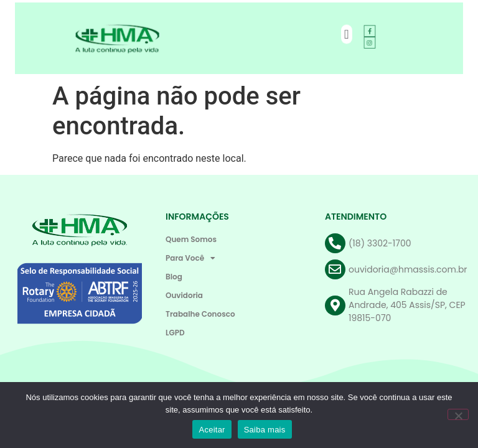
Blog (174, 277)
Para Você (190, 258)
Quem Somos (191, 239)
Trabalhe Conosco (200, 314)
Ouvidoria (184, 295)
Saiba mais (265, 430)
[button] (340, 35)
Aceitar (212, 430)
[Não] (458, 414)
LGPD (175, 333)
